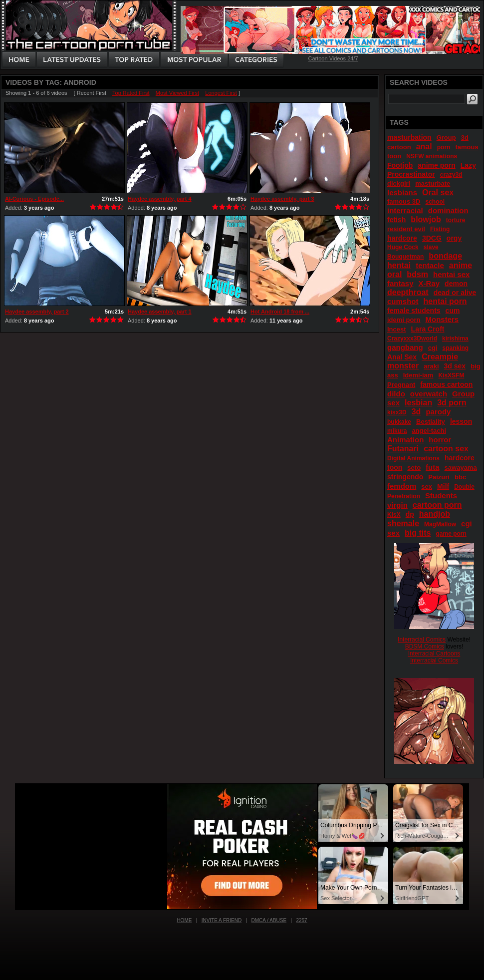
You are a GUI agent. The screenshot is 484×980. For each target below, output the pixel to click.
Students (441, 495)
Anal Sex (402, 357)
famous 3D (404, 201)
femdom (402, 486)
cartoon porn (437, 505)
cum (453, 311)
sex (427, 487)
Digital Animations (413, 458)
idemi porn (404, 320)
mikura (397, 431)
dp (410, 514)
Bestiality (431, 422)
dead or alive (455, 293)
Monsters (442, 319)
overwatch (429, 394)
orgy (454, 238)
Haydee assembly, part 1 (160, 312)
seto (414, 468)
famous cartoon (446, 384)
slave (431, 247)
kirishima (455, 338)
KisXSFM (451, 375)
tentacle (430, 265)
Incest (397, 329)
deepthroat (408, 292)
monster (403, 366)
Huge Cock (403, 247)
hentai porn (445, 301)
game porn (451, 534)
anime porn (436, 165)
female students (414, 311)
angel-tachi (429, 431)
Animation (405, 440)
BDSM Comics (425, 647)
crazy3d (451, 175)
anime (461, 265)
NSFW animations (432, 156)
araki (431, 366)
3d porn (452, 403)
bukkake (399, 422)
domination (448, 210)
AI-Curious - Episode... (34, 199)
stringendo (405, 477)
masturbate (433, 183)
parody (438, 412)
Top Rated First (131, 93)
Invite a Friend (222, 920)
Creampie (440, 357)
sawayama (461, 468)
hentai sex (451, 274)
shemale (403, 523)
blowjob (426, 219)
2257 (301, 920)
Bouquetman (405, 257)
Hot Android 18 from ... (280, 312)
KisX (394, 515)
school (435, 202)
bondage (445, 256)
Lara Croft (428, 329)
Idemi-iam (418, 375)
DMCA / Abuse (269, 920)
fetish (396, 220)
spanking (456, 348)
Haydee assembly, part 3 (282, 199)
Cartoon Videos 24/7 (333, 58)
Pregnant (401, 385)
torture (456, 220)
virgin (397, 505)
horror (440, 440)
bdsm (417, 274)
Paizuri (439, 477)
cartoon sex (446, 449)
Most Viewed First (177, 93)
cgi (433, 348)
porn (444, 147)
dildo (396, 394)
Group (446, 138)
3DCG (432, 238)
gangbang (405, 347)
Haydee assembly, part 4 (160, 199)
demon (456, 284)
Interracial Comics (422, 640)
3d (416, 412)
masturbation (409, 137)
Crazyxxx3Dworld (412, 338)
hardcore (402, 238)
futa (433, 467)
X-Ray (429, 283)
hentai (399, 265)
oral (394, 274)
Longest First (221, 93)
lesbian (418, 403)
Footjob (400, 165)
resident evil (406, 229)
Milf (443, 486)
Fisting (440, 229)
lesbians (402, 192)
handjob (435, 514)
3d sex (455, 366)
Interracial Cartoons (434, 653)
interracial (405, 210)
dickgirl (399, 183)
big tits (418, 533)
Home (184, 920)
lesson (461, 421)
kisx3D (397, 412)
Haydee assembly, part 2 (37, 312)
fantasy (400, 283)
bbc (460, 477)
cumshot (403, 301)
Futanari (403, 449)
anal (424, 147)
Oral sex (438, 192)
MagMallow (440, 524)
